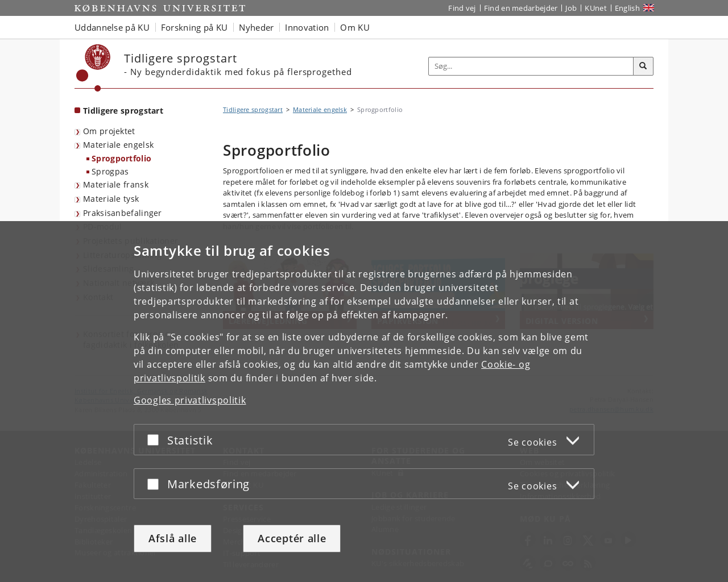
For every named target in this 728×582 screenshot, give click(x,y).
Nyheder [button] (256, 27)
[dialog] (364, 402)
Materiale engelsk (118, 145)
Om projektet (109, 131)
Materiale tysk (111, 199)
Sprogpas (110, 171)
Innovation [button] (307, 27)
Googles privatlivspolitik (190, 400)
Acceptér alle (292, 538)
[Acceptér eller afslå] (156, 440)
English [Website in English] (627, 8)
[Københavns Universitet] (94, 68)
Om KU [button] (355, 27)
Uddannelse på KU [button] (112, 27)
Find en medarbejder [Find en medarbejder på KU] (521, 8)
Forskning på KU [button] (195, 27)
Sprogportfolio (121, 158)
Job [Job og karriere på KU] (571, 8)
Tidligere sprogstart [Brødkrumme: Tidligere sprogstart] (253, 109)
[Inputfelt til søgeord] (531, 66)
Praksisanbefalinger (123, 213)
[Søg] (643, 66)
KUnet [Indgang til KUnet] (596, 8)
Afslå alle (173, 538)
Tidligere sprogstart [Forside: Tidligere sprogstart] (123, 111)
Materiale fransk (116, 184)
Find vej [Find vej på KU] (462, 8)
